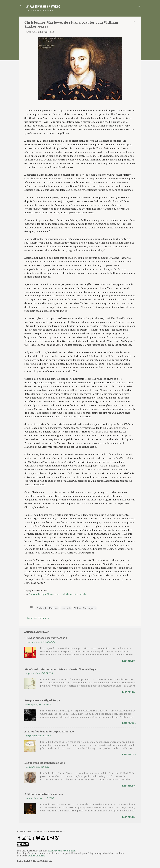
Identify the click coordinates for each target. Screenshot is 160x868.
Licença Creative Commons (62, 851)
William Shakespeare (85, 608)
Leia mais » (129, 661)
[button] (134, 23)
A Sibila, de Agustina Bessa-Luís (44, 794)
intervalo (66, 608)
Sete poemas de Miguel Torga (42, 700)
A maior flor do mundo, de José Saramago (49, 732)
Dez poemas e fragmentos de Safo (45, 763)
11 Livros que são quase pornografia (46, 638)
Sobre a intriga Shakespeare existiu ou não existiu (58, 594)
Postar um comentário (38, 618)
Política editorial (36, 856)
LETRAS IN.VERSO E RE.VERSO (43, 6)
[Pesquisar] (139, 7)
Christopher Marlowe (47, 608)
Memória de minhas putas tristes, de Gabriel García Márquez (61, 669)
